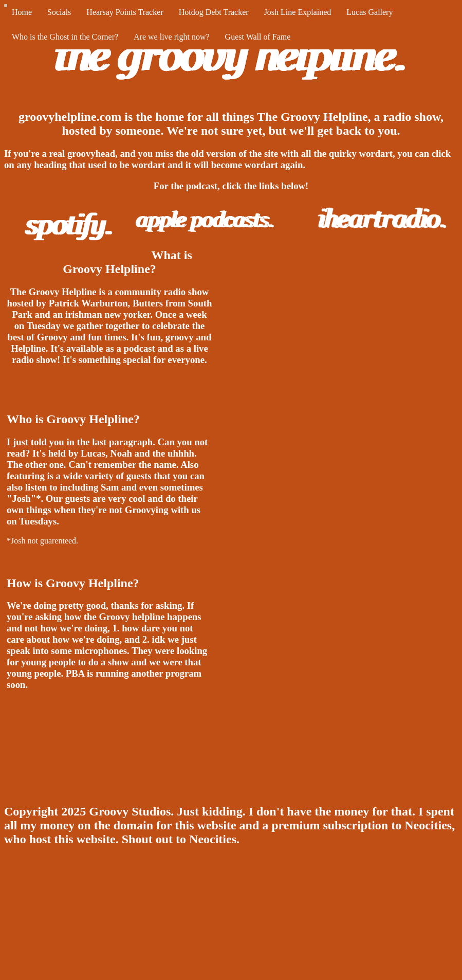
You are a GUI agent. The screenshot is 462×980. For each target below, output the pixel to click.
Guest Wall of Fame (258, 37)
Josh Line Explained (298, 12)
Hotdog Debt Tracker (214, 12)
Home (22, 12)
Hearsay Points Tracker (125, 12)
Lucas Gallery (369, 12)
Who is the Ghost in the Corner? (65, 37)
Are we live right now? (172, 37)
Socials (59, 12)
